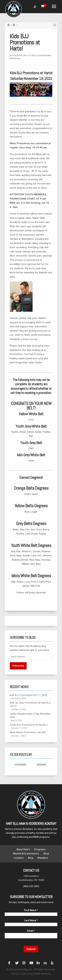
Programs (40, 849)
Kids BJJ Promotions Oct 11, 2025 (28, 695)
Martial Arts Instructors (26, 854)
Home (9, 25)
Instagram (24, 963)
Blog (31, 858)
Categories (20, 765)
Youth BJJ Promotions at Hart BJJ (29, 725)
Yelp (52, 963)
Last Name (31, 920)
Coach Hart (17, 55)
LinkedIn (38, 963)
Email (31, 931)
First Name (31, 910)
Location (19, 858)
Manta (45, 963)
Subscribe (18, 666)
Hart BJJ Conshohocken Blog (14, 25)
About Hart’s (23, 849)
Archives (41, 765)
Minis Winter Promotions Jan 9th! (28, 732)
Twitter (17, 963)
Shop (46, 854)
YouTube (31, 963)
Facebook (10, 963)
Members (43, 858)
